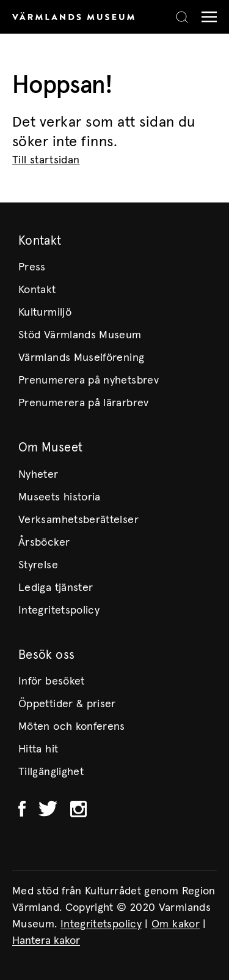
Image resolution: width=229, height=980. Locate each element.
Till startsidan (46, 160)
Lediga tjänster (56, 588)
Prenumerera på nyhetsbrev (89, 380)
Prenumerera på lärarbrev (84, 403)
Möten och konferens (72, 727)
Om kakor (176, 924)
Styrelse (38, 565)
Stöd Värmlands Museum (80, 335)
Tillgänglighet (51, 772)
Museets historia (60, 497)
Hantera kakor (46, 941)
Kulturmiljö (45, 313)
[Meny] (206, 17)
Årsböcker (44, 543)
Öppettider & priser (67, 704)
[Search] (182, 17)
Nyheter (38, 475)
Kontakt (37, 290)
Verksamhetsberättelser (78, 520)
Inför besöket (52, 681)
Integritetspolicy (59, 611)
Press (32, 267)
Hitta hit (38, 749)
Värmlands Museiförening (81, 358)
